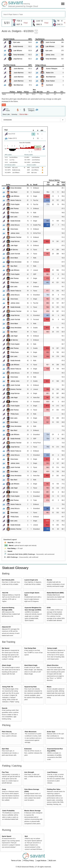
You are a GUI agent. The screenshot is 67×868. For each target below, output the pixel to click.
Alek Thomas (15, 209)
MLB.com (52, 860)
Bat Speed (6, 648)
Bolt (26, 836)
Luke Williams (18, 51)
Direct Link (6, 114)
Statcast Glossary (15, 568)
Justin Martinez (19, 69)
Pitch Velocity (7, 732)
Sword (10, 551)
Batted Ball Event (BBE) (55, 593)
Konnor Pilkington (52, 69)
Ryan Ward (14, 192)
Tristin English (15, 204)
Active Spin (51, 732)
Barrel (11, 545)
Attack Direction (53, 665)
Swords (5, 708)
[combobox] (33, 14)
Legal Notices (42, 860)
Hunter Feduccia (16, 200)
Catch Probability (8, 811)
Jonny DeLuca (15, 225)
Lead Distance (52, 772)
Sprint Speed (7, 836)
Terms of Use (16, 860)
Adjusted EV (6, 627)
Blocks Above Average (32, 811)
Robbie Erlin (50, 73)
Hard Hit (10, 542)
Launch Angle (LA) (31, 580)
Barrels (49, 580)
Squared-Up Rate (31, 687)
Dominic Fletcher (16, 237)
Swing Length (52, 648)
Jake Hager (14, 246)
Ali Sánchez (14, 250)
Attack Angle (7, 665)
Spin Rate (5, 749)
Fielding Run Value (54, 789)
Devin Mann (14, 258)
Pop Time (5, 772)
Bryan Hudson (50, 81)
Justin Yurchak (50, 42)
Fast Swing (11, 548)
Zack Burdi (49, 85)
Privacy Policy (29, 860)
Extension (28, 749)
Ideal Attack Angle (31, 665)
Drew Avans (14, 229)
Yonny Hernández (19, 55)
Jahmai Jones (50, 55)
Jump (4, 789)
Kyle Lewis (17, 42)
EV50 (49, 608)
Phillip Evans (15, 213)
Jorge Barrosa (18, 59)
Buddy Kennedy (18, 46)
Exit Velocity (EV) (8, 580)
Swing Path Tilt (8, 687)
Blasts (49, 687)
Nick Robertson (18, 85)
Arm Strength (29, 772)
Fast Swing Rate (30, 648)
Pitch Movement (30, 732)
